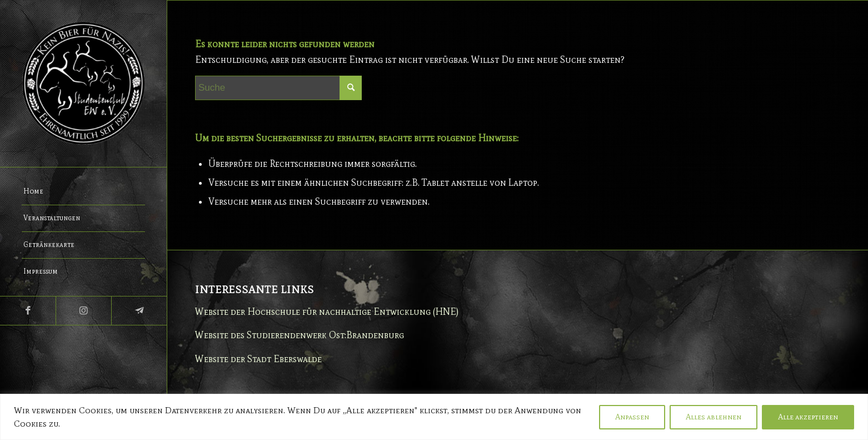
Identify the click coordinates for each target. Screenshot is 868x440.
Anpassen (632, 417)
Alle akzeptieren (808, 417)
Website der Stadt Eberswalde (258, 359)
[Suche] (278, 88)
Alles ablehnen (714, 417)
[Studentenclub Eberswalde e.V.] (83, 83)
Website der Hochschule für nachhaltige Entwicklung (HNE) (327, 312)
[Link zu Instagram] (83, 311)
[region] (434, 417)
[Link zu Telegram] (139, 311)
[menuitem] (83, 192)
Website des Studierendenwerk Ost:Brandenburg (300, 335)
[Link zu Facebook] (28, 311)
